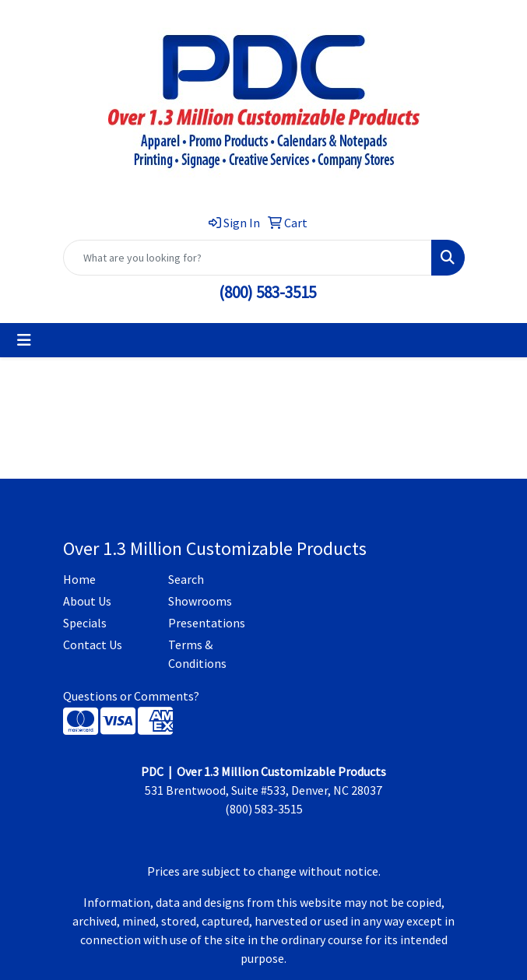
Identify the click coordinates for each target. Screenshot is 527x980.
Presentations (207, 623)
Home (79, 579)
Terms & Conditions (197, 654)
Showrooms (200, 601)
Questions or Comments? (131, 696)
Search (186, 579)
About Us (87, 601)
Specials (85, 623)
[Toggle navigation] (24, 340)
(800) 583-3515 (267, 292)
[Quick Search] (248, 258)
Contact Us (93, 645)
